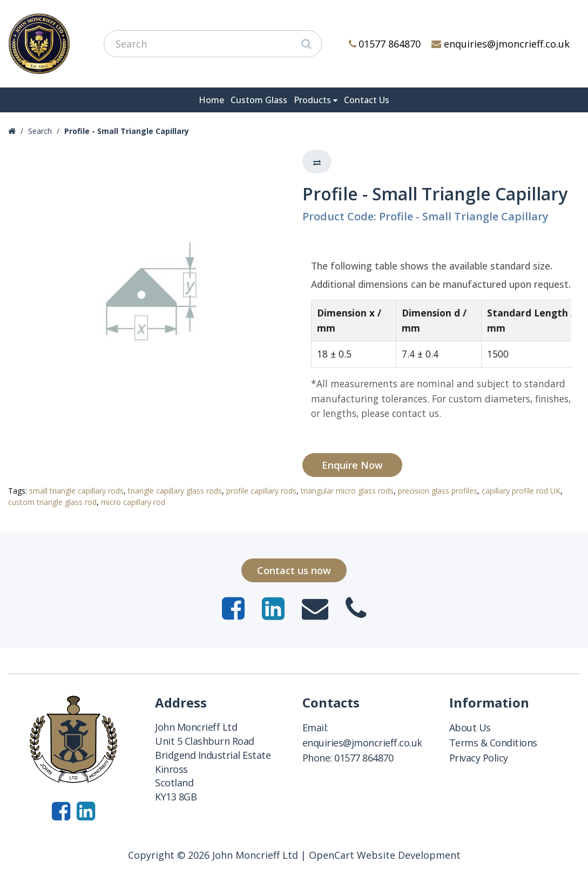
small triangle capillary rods (76, 491)
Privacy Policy (479, 758)
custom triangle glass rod (52, 502)
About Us (470, 728)
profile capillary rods (261, 491)
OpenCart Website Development (385, 855)
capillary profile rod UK (521, 491)
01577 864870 (385, 44)
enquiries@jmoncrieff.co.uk (501, 44)
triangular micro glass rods (347, 491)
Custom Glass (259, 100)
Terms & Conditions (493, 743)
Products (312, 100)
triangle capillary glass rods (175, 491)
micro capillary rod (133, 502)
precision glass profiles (438, 491)
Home (211, 100)
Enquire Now (352, 465)
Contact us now (294, 570)
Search (40, 131)
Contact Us (367, 100)
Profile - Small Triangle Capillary (127, 131)
